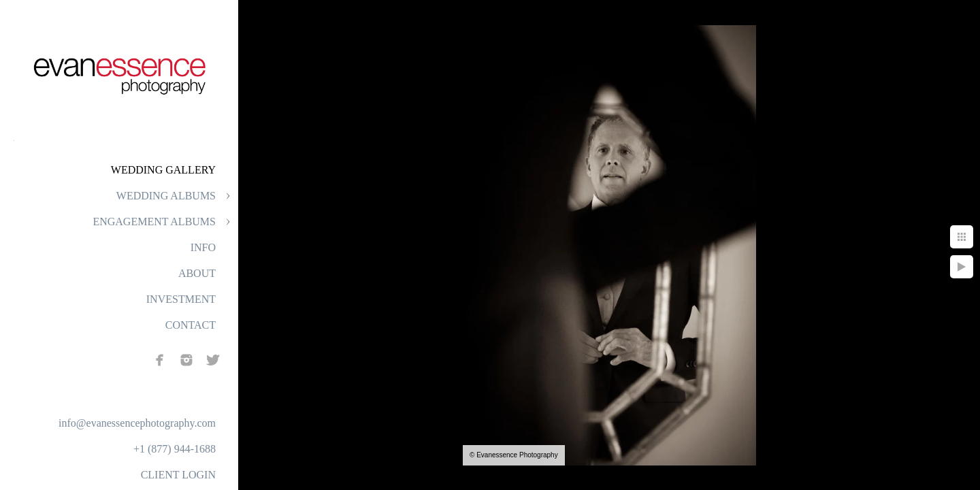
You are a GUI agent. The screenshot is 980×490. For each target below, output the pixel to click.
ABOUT (197, 273)
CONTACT (191, 325)
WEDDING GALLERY (163, 170)
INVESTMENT (181, 299)
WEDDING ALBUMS (166, 196)
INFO (203, 247)
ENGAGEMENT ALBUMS (154, 222)
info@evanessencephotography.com (137, 423)
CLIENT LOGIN (178, 475)
